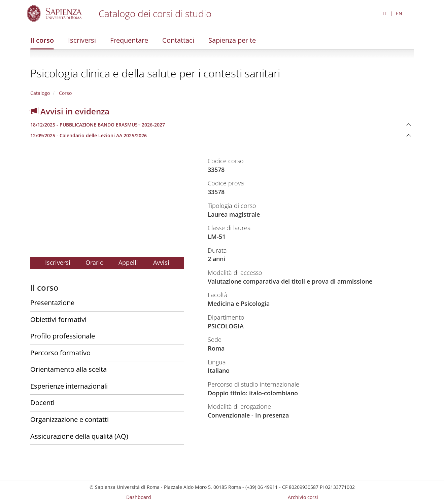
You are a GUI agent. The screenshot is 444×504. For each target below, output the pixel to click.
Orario (95, 262)
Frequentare (129, 40)
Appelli (128, 262)
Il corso (42, 40)
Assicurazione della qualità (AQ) (79, 436)
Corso (65, 93)
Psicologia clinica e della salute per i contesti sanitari (155, 73)
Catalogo (40, 93)
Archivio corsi (303, 497)
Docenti (42, 403)
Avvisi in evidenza (70, 111)
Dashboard (139, 497)
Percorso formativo (60, 353)
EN (399, 13)
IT (385, 13)
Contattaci (178, 40)
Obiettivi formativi (58, 319)
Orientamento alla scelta (69, 369)
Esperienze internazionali (69, 386)
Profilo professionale (63, 336)
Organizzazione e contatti (70, 419)
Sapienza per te (232, 40)
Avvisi (161, 262)
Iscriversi (82, 40)
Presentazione (52, 303)
